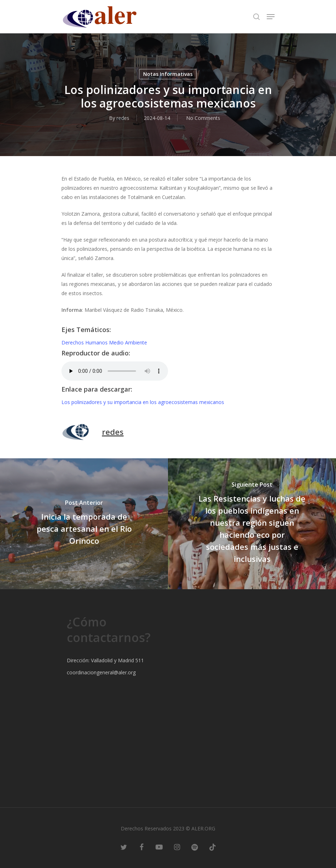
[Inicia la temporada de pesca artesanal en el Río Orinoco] (84, 524)
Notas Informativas (168, 74)
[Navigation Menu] (271, 17)
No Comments (203, 118)
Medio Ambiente (128, 342)
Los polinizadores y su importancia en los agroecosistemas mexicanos (143, 402)
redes (123, 118)
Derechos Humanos (85, 342)
